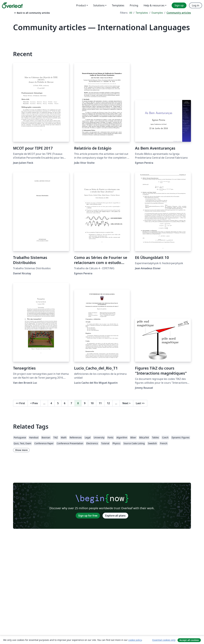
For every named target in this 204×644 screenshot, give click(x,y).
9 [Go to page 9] (85, 403)
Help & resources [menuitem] (154, 5)
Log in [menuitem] (196, 5)
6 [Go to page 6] (65, 403)
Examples (157, 13)
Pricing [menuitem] (134, 5)
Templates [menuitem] (118, 5)
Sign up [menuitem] (179, 5)
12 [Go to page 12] (108, 403)
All (131, 13)
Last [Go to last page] (140, 403)
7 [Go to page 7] (71, 403)
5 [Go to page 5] (58, 403)
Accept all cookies (189, 640)
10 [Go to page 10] (92, 403)
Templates (142, 13)
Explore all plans (115, 516)
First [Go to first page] (20, 403)
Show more (21, 450)
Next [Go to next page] (126, 403)
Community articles (179, 13)
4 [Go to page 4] (51, 403)
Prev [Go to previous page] (34, 403)
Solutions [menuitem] (99, 5)
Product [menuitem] (81, 5)
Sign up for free (88, 516)
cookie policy (135, 640)
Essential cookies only (164, 640)
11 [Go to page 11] (100, 403)
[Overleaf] (12, 5)
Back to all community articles (32, 13)
